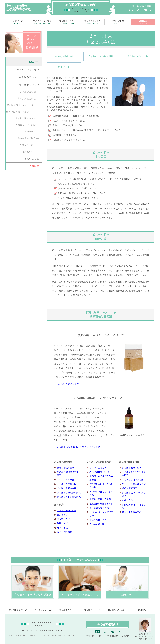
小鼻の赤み (127, 500)
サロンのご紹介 (28, 145)
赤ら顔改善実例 (28, 92)
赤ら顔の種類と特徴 (138, 57)
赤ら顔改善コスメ (67, 22)
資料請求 (143, 22)
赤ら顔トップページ (18, 610)
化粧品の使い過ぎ (98, 520)
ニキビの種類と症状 (67, 511)
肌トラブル (64, 67)
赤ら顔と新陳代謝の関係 (69, 493)
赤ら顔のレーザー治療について (80, 595)
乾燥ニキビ (62, 524)
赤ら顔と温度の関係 (67, 484)
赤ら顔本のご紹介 (27, 138)
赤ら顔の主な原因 (98, 468)
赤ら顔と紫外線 (97, 524)
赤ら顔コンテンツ (93, 22)
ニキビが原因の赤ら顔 (133, 480)
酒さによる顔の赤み (132, 512)
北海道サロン (29, 152)
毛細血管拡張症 (130, 488)
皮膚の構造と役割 (66, 468)
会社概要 (142, 610)
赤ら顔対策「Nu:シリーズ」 (21, 105)
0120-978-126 (144, 10)
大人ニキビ (62, 515)
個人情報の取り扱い (117, 610)
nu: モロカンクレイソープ (70, 384)
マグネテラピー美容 (42, 22)
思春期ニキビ (63, 519)
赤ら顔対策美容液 (27, 99)
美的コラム (30, 132)
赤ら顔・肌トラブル (26, 119)
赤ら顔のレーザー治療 (24, 125)
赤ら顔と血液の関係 (67, 488)
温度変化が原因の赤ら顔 (101, 504)
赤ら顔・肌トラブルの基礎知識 (33, 595)
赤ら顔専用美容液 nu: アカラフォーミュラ (78, 447)
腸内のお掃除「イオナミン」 (21, 112)
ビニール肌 (62, 528)
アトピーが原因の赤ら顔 (134, 484)
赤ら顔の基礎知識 (64, 57)
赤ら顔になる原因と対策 (101, 57)
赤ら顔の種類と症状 (99, 472)
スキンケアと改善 (66, 480)
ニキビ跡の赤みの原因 (100, 508)
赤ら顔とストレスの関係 (69, 497)
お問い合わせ (118, 22)
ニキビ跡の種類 (64, 532)
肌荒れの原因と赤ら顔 (100, 499)
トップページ (17, 22)
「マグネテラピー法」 (43, 610)
